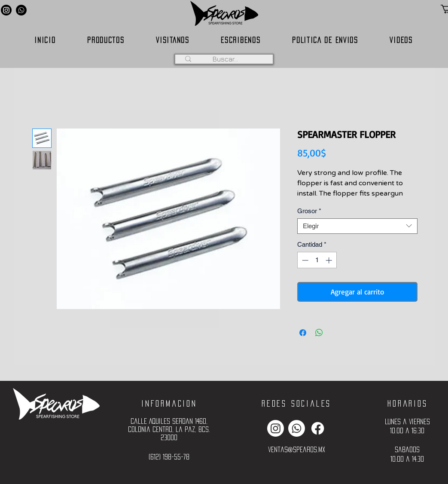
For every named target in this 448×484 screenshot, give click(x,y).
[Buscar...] (226, 59)
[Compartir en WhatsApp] (319, 333)
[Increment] (330, 260)
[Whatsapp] (21, 10)
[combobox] (357, 226)
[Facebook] (318, 428)
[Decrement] (304, 260)
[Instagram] (6, 10)
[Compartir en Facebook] (303, 333)
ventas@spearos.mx (297, 449)
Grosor (309, 211)
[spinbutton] (317, 260)
